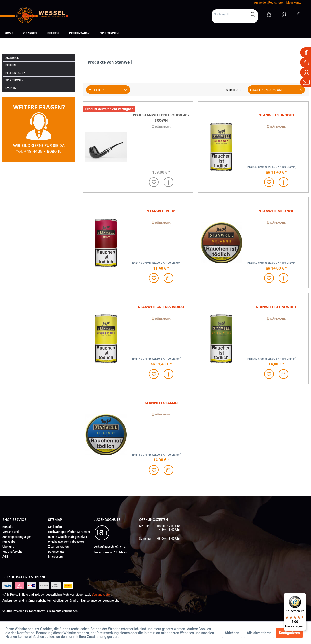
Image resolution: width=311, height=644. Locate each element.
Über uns (8, 547)
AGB (5, 557)
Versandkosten (101, 595)
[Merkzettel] (269, 14)
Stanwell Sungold (276, 115)
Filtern (97, 90)
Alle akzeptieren (259, 633)
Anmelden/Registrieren (269, 3)
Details (168, 182)
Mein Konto (294, 3)
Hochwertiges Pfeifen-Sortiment (69, 532)
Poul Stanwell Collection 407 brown (161, 117)
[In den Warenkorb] (168, 278)
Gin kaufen (55, 527)
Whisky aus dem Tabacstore (66, 542)
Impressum (56, 557)
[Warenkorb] (299, 14)
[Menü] (303, 596)
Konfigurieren (289, 633)
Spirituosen (14, 80)
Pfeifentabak (15, 73)
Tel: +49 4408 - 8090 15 (39, 151)
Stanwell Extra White (276, 307)
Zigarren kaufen (58, 547)
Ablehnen (232, 633)
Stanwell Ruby (161, 211)
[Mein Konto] (284, 14)
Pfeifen (11, 65)
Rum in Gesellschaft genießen (68, 537)
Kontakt (8, 527)
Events (11, 88)
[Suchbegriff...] (235, 14)
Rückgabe (9, 542)
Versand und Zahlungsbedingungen (17, 534)
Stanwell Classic (161, 403)
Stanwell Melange (276, 211)
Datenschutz (56, 552)
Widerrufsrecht (12, 552)
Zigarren (12, 58)
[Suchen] (253, 14)
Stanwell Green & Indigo (161, 307)
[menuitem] (235, 16)
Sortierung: (235, 90)
